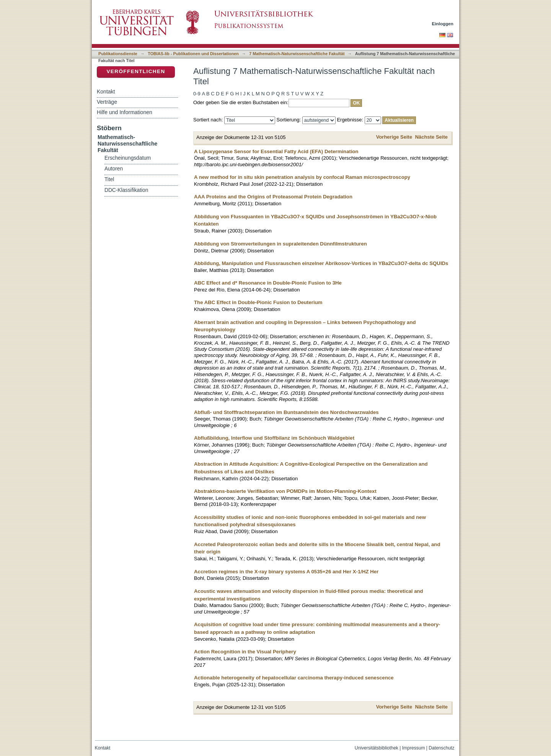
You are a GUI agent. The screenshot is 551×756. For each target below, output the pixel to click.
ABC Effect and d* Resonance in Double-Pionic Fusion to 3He (268, 283)
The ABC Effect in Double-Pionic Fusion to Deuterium (258, 302)
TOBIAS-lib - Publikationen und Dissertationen (193, 54)
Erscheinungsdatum (128, 158)
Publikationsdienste (118, 54)
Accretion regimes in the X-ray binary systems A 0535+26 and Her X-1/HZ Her (286, 572)
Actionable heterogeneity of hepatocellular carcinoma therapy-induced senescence (294, 678)
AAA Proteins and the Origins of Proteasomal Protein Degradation (273, 197)
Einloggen (443, 24)
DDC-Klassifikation (126, 190)
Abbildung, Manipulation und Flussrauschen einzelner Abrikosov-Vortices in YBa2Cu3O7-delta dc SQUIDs (321, 263)
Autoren (114, 169)
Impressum (414, 748)
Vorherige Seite (394, 137)
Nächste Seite (431, 137)
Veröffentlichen (136, 71)
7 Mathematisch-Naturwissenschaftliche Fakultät (297, 54)
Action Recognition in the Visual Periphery (245, 652)
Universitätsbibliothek (377, 748)
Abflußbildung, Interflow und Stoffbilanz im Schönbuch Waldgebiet (274, 438)
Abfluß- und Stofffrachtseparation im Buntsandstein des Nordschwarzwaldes (286, 412)
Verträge (107, 102)
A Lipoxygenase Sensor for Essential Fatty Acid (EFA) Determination (276, 151)
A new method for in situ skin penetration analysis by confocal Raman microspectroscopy (302, 177)
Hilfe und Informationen (125, 112)
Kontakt (106, 92)
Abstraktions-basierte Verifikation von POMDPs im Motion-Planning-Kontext (285, 491)
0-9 (197, 94)
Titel (109, 179)
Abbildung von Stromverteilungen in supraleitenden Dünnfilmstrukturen (280, 244)
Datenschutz (441, 748)
